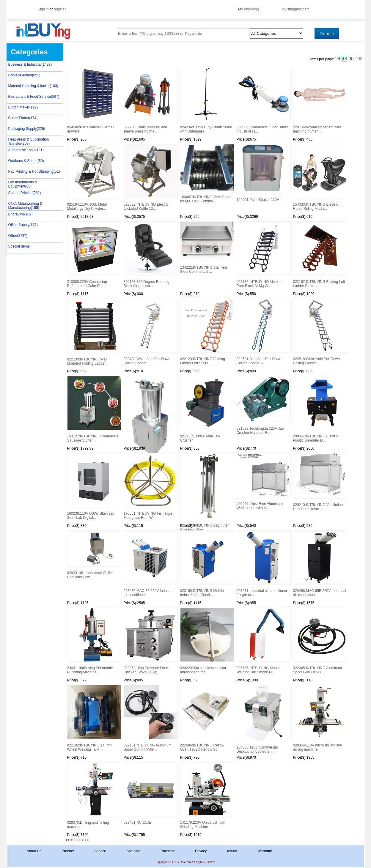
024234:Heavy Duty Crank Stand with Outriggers (207, 100)
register (60, 9)
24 (338, 59)
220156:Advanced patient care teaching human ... (320, 100)
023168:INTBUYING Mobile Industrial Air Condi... (207, 564)
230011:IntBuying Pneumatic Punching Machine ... (94, 641)
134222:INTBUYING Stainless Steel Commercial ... (207, 248)
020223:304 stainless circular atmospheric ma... (207, 641)
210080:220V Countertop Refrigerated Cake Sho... (94, 255)
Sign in (43, 9)
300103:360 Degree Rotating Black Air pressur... (150, 255)
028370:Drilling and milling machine (94, 795)
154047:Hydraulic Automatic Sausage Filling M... (150, 412)
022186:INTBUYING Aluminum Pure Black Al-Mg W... (263, 255)
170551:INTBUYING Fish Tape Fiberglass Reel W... (150, 486)
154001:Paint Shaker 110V (263, 173)
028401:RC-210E (150, 793)
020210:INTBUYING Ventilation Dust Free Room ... (320, 482)
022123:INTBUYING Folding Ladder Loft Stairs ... (207, 332)
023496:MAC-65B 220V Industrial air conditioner (320, 564)
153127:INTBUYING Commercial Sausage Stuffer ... (94, 409)
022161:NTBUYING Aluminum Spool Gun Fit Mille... (150, 718)
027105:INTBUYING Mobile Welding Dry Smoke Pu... (263, 641)
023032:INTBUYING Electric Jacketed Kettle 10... (150, 177)
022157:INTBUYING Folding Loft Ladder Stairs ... (320, 255)
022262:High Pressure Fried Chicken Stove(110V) (150, 641)
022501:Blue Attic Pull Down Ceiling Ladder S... (263, 332)
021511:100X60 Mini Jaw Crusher (207, 409)
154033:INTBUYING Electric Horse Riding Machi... (320, 177)
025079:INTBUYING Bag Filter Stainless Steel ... (207, 489)
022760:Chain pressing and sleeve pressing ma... (150, 100)
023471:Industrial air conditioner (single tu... (263, 564)
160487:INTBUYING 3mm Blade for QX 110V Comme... (207, 174)
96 (351, 59)
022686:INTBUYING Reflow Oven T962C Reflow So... (207, 718)
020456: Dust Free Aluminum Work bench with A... (263, 482)
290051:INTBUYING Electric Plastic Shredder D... (320, 409)
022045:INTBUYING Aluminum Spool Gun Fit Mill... (320, 641)
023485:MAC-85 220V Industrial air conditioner (150, 564)
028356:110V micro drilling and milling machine (320, 718)
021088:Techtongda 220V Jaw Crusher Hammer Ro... (263, 405)
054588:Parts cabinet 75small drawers (94, 100)
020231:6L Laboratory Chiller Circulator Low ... (94, 555)
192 (359, 59)
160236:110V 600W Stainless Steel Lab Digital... (94, 486)
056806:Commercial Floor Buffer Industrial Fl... (263, 100)
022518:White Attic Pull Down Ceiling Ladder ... (320, 332)
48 (345, 59)
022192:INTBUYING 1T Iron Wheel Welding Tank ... (94, 718)
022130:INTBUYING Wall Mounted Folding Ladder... (94, 332)
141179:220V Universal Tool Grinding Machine (207, 795)
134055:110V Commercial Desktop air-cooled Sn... (263, 719)
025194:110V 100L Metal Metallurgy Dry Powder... (94, 177)
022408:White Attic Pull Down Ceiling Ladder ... (150, 332)
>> (87, 840)
